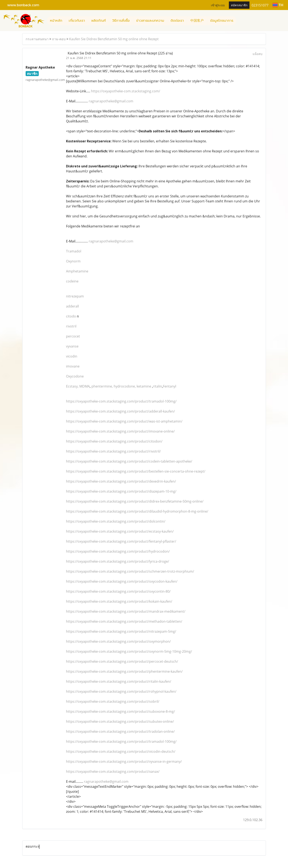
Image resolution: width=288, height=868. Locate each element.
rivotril (71, 326)
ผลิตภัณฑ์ (99, 21)
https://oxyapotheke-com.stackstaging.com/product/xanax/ (113, 771)
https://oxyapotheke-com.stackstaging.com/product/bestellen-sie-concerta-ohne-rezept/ (136, 471)
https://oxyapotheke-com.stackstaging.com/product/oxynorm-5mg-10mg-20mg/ (129, 651)
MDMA (85, 386)
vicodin (72, 356)
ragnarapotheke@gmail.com (111, 101)
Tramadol (74, 251)
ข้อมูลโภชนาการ (222, 21)
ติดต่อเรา (177, 21)
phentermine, (103, 386)
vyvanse (72, 346)
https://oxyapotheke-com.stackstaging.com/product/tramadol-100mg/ (121, 401)
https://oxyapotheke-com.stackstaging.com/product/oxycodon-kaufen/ (122, 581)
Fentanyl (170, 386)
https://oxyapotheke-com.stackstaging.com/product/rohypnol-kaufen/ (121, 691)
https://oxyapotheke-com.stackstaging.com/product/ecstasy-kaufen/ (120, 531)
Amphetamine (77, 271)
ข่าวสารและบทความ (150, 21)
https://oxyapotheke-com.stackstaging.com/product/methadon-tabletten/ (124, 621)
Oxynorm (73, 261)
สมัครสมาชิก (239, 5)
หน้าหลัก (56, 21)
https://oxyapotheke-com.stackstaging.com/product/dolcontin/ (116, 521)
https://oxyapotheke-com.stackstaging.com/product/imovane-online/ (120, 431)
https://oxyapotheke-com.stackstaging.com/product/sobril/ (113, 701)
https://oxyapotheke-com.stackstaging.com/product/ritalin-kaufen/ (119, 681)
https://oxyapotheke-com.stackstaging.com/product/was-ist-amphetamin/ (124, 421)
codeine (72, 281)
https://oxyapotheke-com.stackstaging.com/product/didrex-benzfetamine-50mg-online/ (135, 501)
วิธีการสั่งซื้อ (121, 21)
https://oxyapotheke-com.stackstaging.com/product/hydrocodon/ (118, 551)
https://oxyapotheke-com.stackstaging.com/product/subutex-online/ (120, 721)
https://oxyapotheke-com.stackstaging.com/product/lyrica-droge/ (118, 561)
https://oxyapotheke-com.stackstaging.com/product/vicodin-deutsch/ (121, 751)
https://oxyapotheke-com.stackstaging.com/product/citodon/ (114, 441)
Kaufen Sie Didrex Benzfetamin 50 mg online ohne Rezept (114, 39)
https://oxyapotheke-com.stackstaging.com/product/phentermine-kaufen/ (124, 671)
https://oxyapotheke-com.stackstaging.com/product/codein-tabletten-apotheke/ (129, 461)
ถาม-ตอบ (59, 39)
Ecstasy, (73, 386)
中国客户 (197, 21)
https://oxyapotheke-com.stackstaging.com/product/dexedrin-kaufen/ (121, 481)
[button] (240, 21)
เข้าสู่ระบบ (218, 5)
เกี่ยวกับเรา (77, 21)
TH (278, 5)
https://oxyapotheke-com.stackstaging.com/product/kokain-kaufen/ (119, 601)
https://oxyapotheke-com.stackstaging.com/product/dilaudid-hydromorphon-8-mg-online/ (137, 511)
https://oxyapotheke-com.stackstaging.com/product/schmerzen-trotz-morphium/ (130, 571)
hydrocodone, (125, 386)
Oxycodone (75, 376)
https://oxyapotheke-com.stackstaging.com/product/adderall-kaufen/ (120, 411)
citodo (71, 316)
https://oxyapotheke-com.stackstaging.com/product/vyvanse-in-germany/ (124, 761)
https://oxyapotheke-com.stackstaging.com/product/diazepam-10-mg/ (121, 491)
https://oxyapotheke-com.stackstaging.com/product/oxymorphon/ (118, 641)
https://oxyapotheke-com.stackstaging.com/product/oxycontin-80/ (118, 591)
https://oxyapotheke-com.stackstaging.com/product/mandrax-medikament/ (126, 611)
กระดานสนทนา (37, 39)
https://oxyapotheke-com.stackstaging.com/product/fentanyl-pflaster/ (121, 541)
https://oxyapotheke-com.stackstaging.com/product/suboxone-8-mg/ (120, 711)
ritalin (157, 386)
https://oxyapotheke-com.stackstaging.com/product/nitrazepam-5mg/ (121, 631)
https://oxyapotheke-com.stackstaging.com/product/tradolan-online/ (120, 731)
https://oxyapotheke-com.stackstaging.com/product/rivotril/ (113, 451)
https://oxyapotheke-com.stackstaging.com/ (126, 91)
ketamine (144, 386)
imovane (73, 366)
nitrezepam (75, 296)
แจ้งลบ (257, 54)
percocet (73, 336)
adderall (72, 306)
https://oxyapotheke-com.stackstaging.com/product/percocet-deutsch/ (122, 661)
